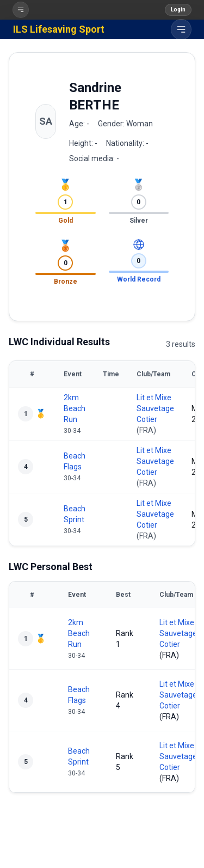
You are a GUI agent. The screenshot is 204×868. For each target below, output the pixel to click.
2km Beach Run (75, 408)
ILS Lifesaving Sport (59, 29)
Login (178, 10)
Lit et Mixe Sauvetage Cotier (155, 408)
